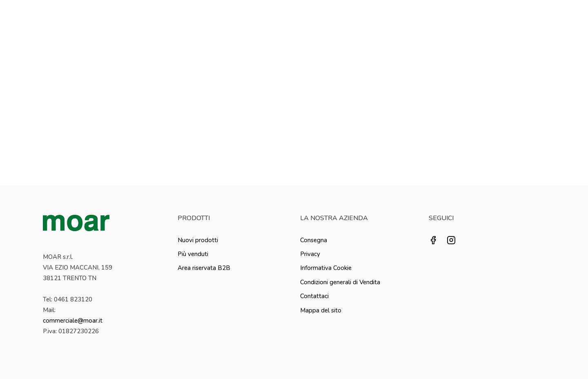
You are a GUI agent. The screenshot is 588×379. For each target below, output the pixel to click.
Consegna (314, 240)
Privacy (310, 254)
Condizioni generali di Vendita (340, 282)
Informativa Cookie (326, 268)
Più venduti (193, 254)
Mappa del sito (321, 310)
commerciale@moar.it (73, 321)
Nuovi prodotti (198, 240)
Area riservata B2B (204, 268)
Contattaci (314, 296)
